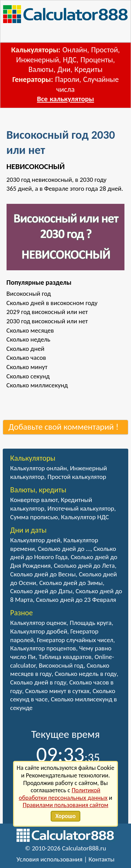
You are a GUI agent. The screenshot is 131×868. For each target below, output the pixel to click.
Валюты (41, 69)
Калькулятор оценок (39, 623)
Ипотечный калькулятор (81, 508)
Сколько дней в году (38, 682)
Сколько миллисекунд (37, 385)
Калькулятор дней (35, 540)
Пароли (67, 79)
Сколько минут (27, 367)
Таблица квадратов (65, 657)
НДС (70, 60)
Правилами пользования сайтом (65, 805)
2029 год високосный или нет (47, 312)
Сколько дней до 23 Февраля (76, 600)
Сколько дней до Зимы (71, 583)
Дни (64, 69)
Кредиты (89, 69)
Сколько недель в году (86, 674)
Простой (104, 50)
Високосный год (29, 294)
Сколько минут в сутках (57, 691)
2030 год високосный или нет (47, 321)
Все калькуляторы (65, 99)
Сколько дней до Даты (42, 591)
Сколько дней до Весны (43, 574)
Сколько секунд (28, 376)
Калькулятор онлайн (39, 468)
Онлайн (75, 50)
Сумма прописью (34, 517)
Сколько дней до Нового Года (63, 553)
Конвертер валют (34, 500)
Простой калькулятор (77, 477)
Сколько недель (28, 339)
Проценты (97, 60)
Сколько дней (26, 349)
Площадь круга (91, 623)
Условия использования (50, 859)
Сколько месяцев (30, 330)
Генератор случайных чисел (75, 640)
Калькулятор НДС (85, 517)
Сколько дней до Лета (84, 566)
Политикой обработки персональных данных (63, 794)
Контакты (102, 859)
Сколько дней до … (64, 549)
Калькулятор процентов (43, 648)
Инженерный (38, 60)
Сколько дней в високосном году (52, 303)
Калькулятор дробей (39, 631)
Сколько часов (26, 358)
